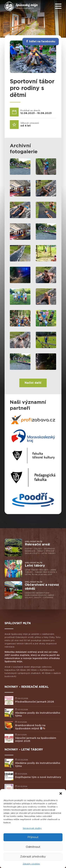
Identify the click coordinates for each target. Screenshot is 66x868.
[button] (61, 793)
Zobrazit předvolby (33, 857)
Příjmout (33, 837)
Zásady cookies (31, 864)
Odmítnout (33, 847)
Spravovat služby (32, 828)
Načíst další (33, 383)
